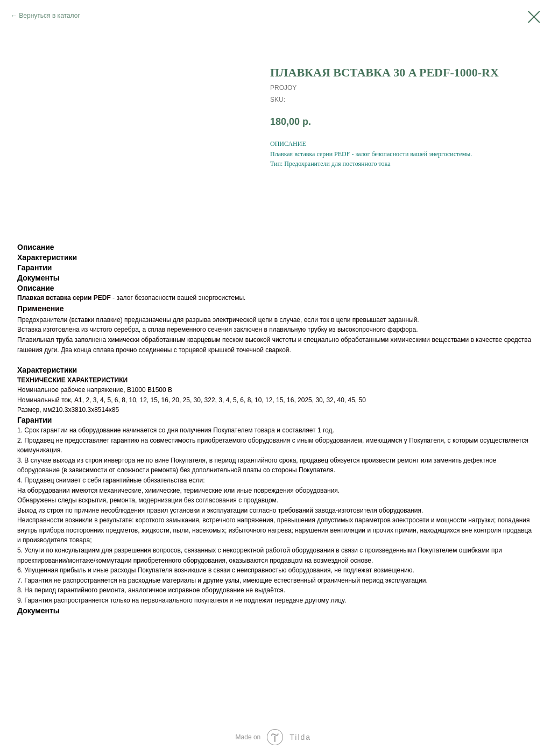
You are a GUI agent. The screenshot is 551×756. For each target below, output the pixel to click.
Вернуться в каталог (49, 16)
